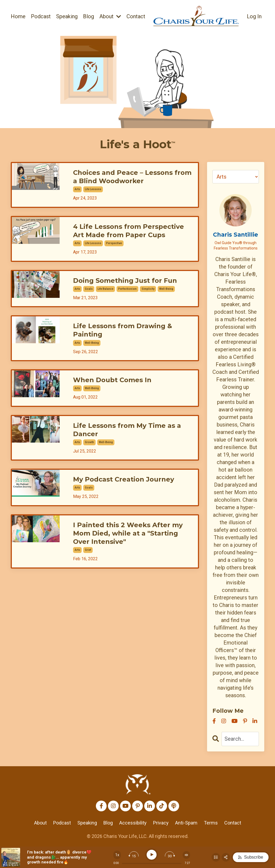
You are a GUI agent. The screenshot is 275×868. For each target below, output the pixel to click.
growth (89, 442)
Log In (254, 16)
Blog (88, 16)
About (110, 16)
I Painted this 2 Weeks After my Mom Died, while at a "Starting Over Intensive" (128, 533)
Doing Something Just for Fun (125, 281)
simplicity (148, 289)
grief (88, 550)
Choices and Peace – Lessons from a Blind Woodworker (132, 177)
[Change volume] (186, 855)
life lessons (93, 189)
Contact (136, 16)
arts (77, 189)
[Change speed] (117, 855)
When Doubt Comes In (112, 380)
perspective (114, 243)
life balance (105, 289)
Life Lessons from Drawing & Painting (123, 330)
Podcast (41, 16)
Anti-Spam (186, 823)
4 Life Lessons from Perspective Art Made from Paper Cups (129, 231)
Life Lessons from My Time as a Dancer (127, 430)
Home (18, 16)
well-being (166, 289)
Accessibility (133, 823)
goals (89, 289)
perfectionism (127, 289)
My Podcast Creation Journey (124, 479)
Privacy (161, 823)
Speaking (67, 16)
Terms (211, 823)
